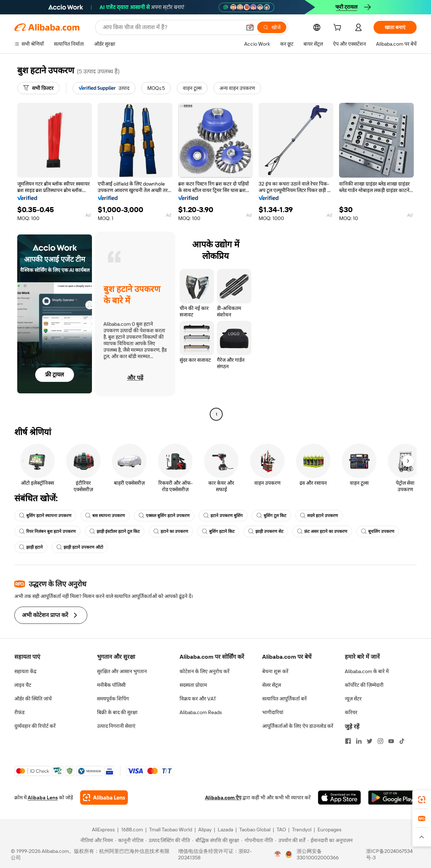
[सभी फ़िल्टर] (38, 88)
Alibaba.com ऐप (223, 798)
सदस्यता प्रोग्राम (193, 685)
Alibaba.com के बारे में (367, 671)
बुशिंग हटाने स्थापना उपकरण (45, 516)
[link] (422, 800)
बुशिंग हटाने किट (218, 531)
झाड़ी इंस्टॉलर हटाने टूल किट (115, 531)
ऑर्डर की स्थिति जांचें (33, 699)
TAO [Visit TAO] (281, 830)
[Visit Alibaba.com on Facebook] (348, 741)
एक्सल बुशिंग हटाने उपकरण (164, 516)
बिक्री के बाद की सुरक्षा (117, 712)
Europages (330, 830)
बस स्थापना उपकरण (105, 516)
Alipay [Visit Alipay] (205, 830)
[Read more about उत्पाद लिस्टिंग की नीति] (168, 840)
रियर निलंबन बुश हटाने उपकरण (47, 531)
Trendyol (302, 830)
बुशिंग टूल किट (271, 516)
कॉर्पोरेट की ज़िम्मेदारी (364, 685)
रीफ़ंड (19, 712)
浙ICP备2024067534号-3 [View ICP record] (389, 854)
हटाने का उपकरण (171, 531)
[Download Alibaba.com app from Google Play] (392, 798)
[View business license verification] (278, 854)
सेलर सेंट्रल (272, 685)
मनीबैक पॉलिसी (111, 685)
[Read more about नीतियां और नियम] (96, 840)
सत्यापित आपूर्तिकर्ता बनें (284, 699)
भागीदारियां (273, 712)
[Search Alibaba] (171, 27)
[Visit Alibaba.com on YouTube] (391, 741)
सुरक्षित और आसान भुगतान (122, 671)
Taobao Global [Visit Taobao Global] (255, 830)
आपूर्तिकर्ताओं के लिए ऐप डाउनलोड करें (298, 726)
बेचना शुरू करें (275, 671)
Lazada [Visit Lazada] (225, 830)
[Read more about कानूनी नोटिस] (129, 840)
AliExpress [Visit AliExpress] (103, 830)
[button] (250, 27)
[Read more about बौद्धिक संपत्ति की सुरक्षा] (216, 840)
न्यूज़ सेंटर (353, 699)
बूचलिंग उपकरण (378, 531)
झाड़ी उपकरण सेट (266, 531)
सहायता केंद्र (25, 671)
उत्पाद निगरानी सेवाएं (116, 726)
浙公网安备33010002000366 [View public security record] (318, 854)
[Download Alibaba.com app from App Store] (339, 798)
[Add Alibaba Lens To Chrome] (104, 798)
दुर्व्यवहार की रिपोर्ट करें (35, 726)
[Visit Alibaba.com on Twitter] (370, 741)
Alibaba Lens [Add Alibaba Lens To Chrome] (43, 798)
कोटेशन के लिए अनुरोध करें (205, 671)
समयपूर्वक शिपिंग (113, 699)
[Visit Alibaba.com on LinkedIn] (359, 741)
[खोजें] (272, 27)
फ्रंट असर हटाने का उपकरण (322, 531)
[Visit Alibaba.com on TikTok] (402, 741)
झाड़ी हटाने (31, 547)
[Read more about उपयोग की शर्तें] (290, 840)
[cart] (339, 28)
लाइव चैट (23, 685)
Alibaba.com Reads (201, 712)
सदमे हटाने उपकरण (319, 516)
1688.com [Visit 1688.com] (132, 830)
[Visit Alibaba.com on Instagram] (380, 741)
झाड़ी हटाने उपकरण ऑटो (80, 547)
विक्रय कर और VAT (198, 699)
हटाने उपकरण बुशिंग (223, 516)
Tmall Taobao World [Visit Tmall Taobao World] (171, 830)
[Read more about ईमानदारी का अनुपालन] (330, 840)
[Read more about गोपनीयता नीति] (257, 840)
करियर (351, 712)
